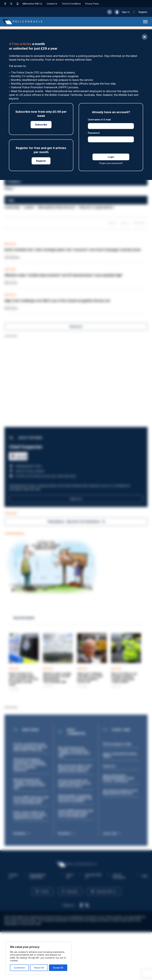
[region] (39, 958)
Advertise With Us (33, 4)
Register (41, 161)
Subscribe (41, 125)
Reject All (39, 968)
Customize (19, 968)
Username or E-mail (99, 120)
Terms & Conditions (71, 4)
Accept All (58, 968)
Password (94, 133)
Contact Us (52, 4)
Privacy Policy (92, 4)
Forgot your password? (111, 163)
